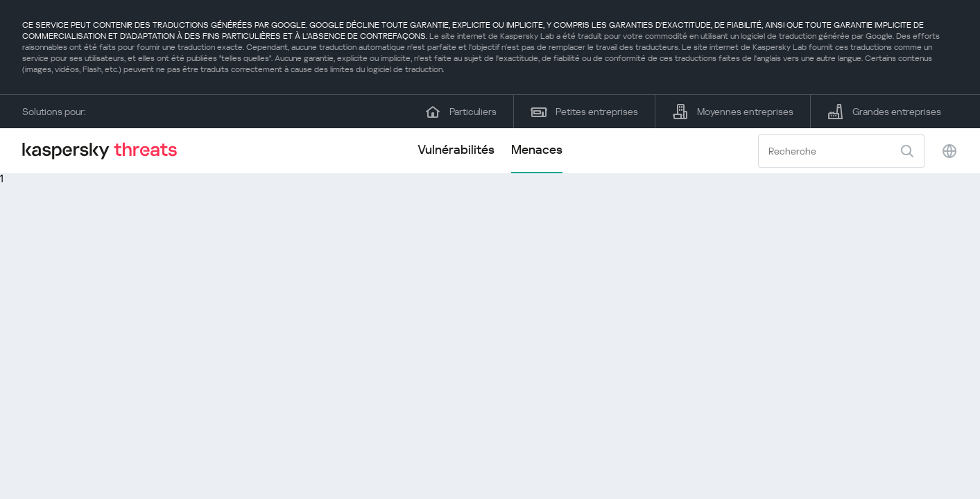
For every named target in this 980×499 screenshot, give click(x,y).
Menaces (537, 149)
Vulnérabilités (456, 149)
